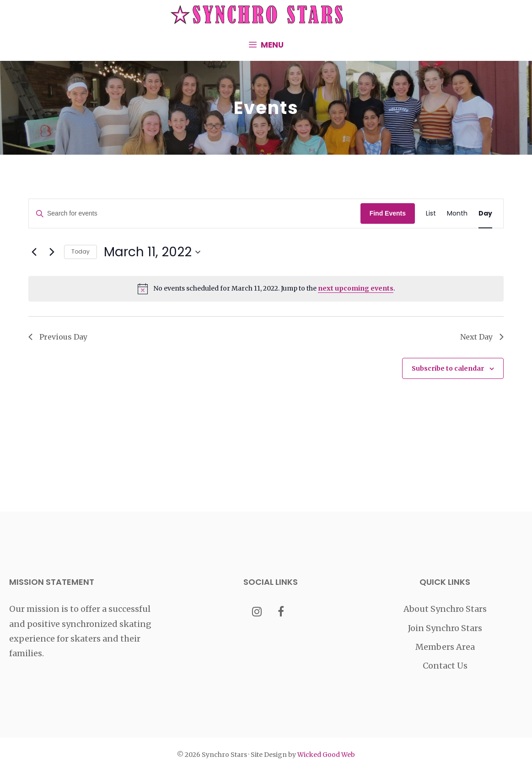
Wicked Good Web (326, 755)
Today (81, 251)
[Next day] (52, 252)
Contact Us (445, 666)
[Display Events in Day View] (485, 213)
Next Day (482, 337)
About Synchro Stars (445, 609)
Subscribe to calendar (448, 368)
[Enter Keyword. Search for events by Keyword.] (195, 213)
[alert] (266, 289)
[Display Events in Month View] (457, 213)
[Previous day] (34, 252)
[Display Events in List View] (431, 213)
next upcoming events (356, 288)
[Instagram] (257, 613)
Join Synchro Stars (445, 628)
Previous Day (58, 337)
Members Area (445, 647)
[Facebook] (281, 613)
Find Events (388, 213)
